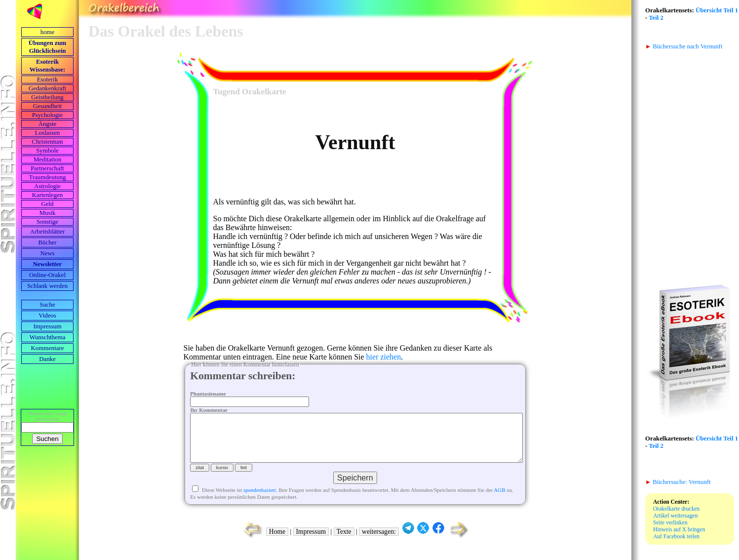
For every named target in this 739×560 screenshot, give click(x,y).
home (47, 32)
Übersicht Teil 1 (717, 10)
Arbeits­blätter (47, 232)
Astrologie (47, 186)
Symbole (47, 151)
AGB (499, 500)
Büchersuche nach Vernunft (684, 46)
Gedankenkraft (47, 88)
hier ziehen (384, 357)
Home (277, 541)
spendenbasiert (260, 500)
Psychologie (48, 115)
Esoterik (48, 80)
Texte (344, 541)
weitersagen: (379, 541)
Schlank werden (47, 286)
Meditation (47, 160)
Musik (48, 213)
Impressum (48, 326)
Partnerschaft (47, 168)
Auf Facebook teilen (676, 536)
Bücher (48, 242)
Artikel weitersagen (676, 516)
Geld (48, 204)
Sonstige (47, 222)
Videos (47, 316)
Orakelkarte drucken (676, 509)
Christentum (47, 142)
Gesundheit (47, 106)
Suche (47, 305)
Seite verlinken (670, 522)
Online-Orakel (47, 275)
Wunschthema (48, 337)
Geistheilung (47, 97)
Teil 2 (656, 18)
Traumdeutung (48, 177)
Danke (47, 359)
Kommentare (48, 348)
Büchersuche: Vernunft (678, 482)
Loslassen (47, 133)
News (47, 253)
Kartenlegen (48, 195)
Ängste (47, 124)
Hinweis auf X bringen (679, 529)
